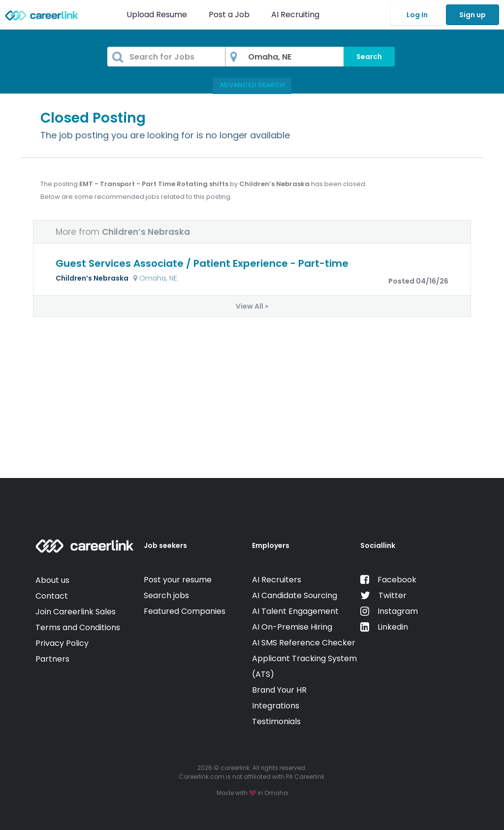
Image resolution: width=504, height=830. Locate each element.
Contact (52, 596)
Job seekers (165, 545)
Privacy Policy (62, 643)
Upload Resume (157, 15)
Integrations (276, 706)
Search (369, 57)
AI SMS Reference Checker (304, 643)
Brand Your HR (279, 690)
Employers (271, 545)
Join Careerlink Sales (76, 612)
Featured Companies (185, 611)
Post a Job (230, 15)
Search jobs (166, 595)
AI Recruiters (277, 580)
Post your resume (178, 580)
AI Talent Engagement (295, 611)
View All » (252, 306)
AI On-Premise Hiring (292, 627)
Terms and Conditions (78, 627)
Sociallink (378, 545)
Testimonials (276, 721)
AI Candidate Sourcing (295, 595)
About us (52, 580)
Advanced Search (252, 85)
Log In (417, 15)
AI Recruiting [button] (297, 15)
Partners (52, 659)
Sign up (472, 15)
